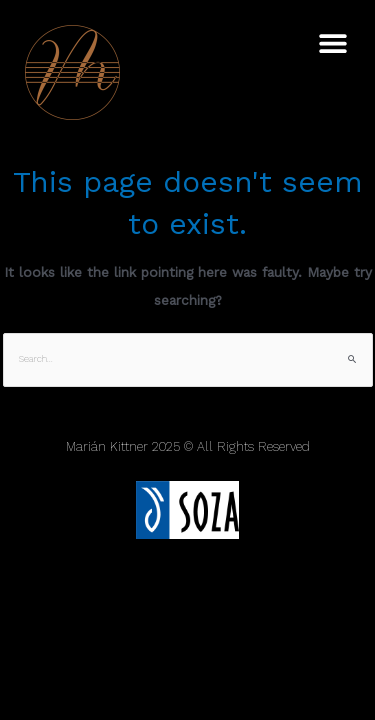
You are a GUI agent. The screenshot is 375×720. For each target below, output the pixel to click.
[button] (332, 42)
